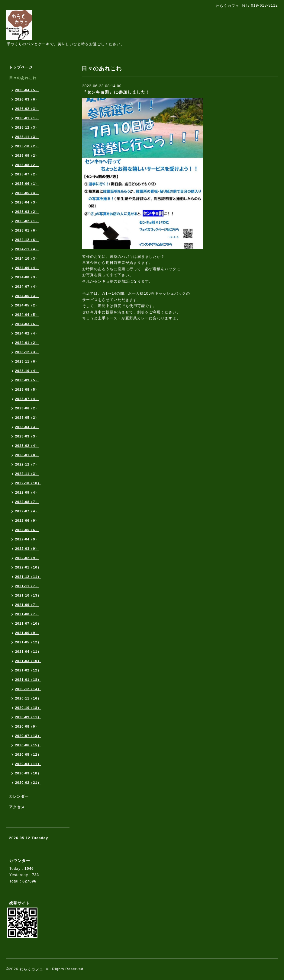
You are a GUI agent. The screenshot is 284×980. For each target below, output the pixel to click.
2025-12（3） (27, 127)
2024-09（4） (27, 268)
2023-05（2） (27, 418)
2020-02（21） (28, 783)
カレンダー (19, 796)
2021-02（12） (28, 670)
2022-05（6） (27, 530)
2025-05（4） (27, 193)
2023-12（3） (27, 352)
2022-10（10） (28, 483)
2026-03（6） (27, 99)
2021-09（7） (27, 605)
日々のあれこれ (23, 78)
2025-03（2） (27, 212)
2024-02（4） (27, 333)
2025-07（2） (27, 174)
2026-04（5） (27, 90)
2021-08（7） (27, 614)
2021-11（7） (27, 586)
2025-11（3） (27, 137)
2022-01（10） (28, 567)
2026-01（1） (27, 118)
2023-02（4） (27, 446)
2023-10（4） (27, 371)
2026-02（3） (27, 109)
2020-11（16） (28, 698)
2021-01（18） (28, 680)
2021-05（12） (28, 642)
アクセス (17, 807)
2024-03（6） (27, 324)
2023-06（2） (27, 408)
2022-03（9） (27, 549)
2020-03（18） (28, 773)
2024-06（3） (27, 296)
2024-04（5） (27, 315)
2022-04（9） (27, 539)
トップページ (21, 67)
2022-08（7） (27, 502)
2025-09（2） (27, 155)
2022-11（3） (27, 474)
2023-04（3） (27, 427)
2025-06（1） (27, 184)
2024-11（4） (27, 249)
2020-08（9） (27, 726)
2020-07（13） (28, 736)
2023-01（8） (27, 455)
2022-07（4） (27, 511)
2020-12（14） (28, 689)
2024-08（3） (27, 277)
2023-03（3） (27, 436)
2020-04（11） (28, 764)
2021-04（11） (28, 652)
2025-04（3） (27, 202)
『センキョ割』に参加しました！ (116, 92)
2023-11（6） (27, 361)
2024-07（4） (27, 287)
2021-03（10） (28, 661)
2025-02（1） (27, 221)
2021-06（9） (27, 633)
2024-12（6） (27, 240)
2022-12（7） (27, 464)
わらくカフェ (31, 969)
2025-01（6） (27, 230)
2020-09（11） (28, 717)
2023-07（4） (27, 399)
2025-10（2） (27, 146)
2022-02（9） (27, 558)
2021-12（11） (28, 577)
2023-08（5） (27, 389)
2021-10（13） (28, 595)
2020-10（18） (28, 708)
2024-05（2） (27, 305)
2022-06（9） (27, 520)
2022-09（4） (27, 492)
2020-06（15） (28, 745)
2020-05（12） (28, 754)
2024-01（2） (27, 343)
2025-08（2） (27, 165)
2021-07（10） (28, 623)
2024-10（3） (27, 258)
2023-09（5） (27, 380)
